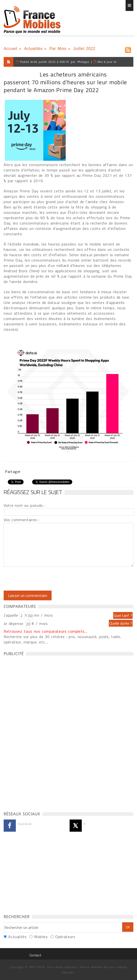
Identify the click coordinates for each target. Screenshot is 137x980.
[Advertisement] (40, 732)
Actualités (33, 49)
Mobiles (41, 937)
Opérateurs (65, 937)
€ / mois (40, 623)
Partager (13, 471)
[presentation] (44, 579)
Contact (35, 955)
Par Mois (58, 49)
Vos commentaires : (22, 520)
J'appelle (11, 615)
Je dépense (14, 623)
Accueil (10, 49)
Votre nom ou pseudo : (25, 505)
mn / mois (43, 615)
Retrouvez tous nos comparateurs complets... (46, 631)
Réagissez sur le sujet (33, 492)
